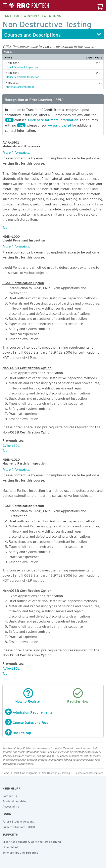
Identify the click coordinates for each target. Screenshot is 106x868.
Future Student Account (18, 821)
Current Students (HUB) (19, 826)
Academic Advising (15, 801)
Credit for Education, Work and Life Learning (32, 841)
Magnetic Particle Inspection (22, 76)
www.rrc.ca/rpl (59, 125)
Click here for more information (53, 119)
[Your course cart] (100, 5)
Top (5, 227)
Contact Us (10, 795)
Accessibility (11, 806)
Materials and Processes (20, 86)
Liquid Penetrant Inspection (22, 66)
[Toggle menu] (26, 5)
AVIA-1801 (11, 445)
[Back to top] (53, 732)
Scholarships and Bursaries (20, 852)
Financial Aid (11, 847)
